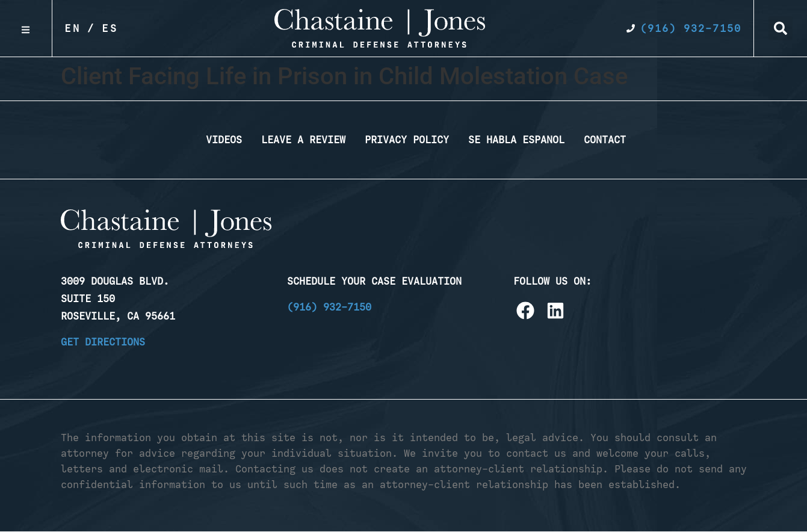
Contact (605, 140)
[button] (781, 28)
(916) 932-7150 (329, 307)
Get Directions (103, 342)
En (73, 28)
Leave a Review (303, 140)
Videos (224, 140)
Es (110, 28)
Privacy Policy (407, 140)
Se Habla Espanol (516, 140)
